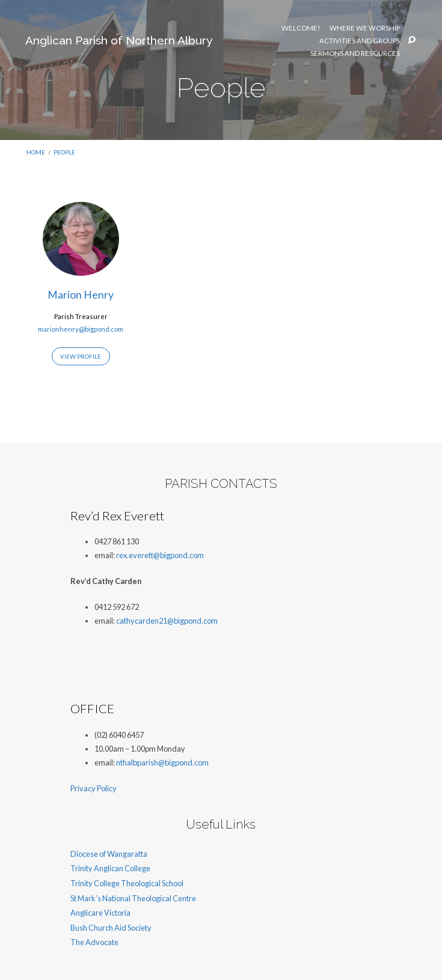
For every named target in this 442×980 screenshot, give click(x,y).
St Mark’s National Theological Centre (133, 898)
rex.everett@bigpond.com (160, 555)
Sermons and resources (355, 53)
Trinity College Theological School (127, 883)
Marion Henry (81, 294)
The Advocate (94, 942)
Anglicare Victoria (100, 913)
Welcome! (301, 28)
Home (36, 152)
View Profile (81, 356)
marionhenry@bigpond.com (81, 329)
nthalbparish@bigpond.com (162, 762)
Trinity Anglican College (110, 868)
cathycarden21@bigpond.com (167, 621)
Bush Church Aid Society (111, 928)
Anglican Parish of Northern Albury (119, 40)
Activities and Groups (360, 41)
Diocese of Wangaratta (109, 854)
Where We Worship (365, 28)
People (64, 152)
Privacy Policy (94, 788)
